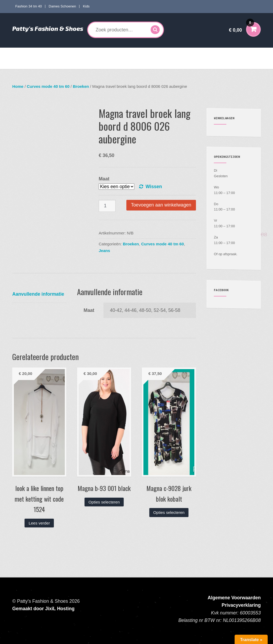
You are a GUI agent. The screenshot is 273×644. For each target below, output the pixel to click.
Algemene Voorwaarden (234, 598)
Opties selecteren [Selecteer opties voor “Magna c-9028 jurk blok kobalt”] (169, 512)
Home (21, 53)
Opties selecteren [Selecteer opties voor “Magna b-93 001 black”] (104, 502)
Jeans (104, 251)
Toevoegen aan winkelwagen (161, 205)
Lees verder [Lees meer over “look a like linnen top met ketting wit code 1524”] (39, 523)
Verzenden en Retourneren (39, 64)
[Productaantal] (107, 206)
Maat (104, 179)
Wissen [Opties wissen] (154, 187)
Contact (73, 64)
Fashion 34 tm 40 (29, 6)
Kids (86, 6)
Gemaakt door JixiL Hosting (43, 609)
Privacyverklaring (241, 605)
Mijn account (220, 53)
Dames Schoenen (63, 6)
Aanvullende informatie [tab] (38, 294)
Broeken (81, 86)
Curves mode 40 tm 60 (91, 53)
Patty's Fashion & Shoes (48, 28)
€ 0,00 (242, 26)
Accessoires (189, 53)
